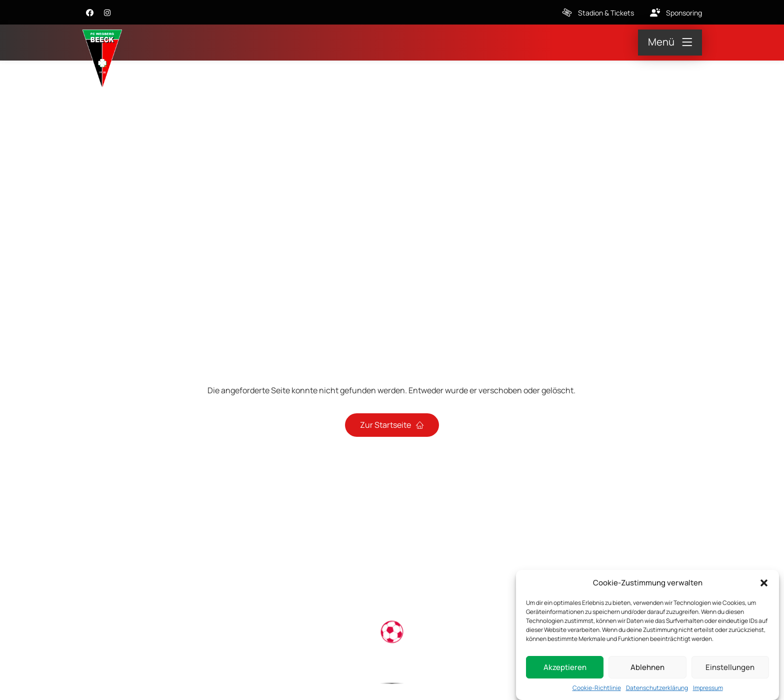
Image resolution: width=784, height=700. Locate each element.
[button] (764, 584)
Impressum (708, 689)
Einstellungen (730, 668)
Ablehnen (647, 668)
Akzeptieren (565, 668)
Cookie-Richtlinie (597, 689)
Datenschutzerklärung (657, 689)
